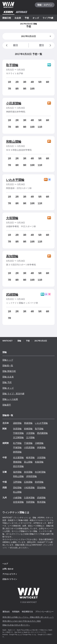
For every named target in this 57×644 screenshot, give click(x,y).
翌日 (46, 45)
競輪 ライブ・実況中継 (13, 394)
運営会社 (6, 612)
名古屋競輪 (18, 458)
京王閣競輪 (18, 437)
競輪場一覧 (8, 366)
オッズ (36, 18)
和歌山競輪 (14, 142)
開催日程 (7, 18)
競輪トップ (8, 360)
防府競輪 (39, 482)
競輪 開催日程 (9, 371)
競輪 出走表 (8, 377)
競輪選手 (7, 405)
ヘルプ (5, 564)
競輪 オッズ (8, 388)
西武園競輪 (42, 433)
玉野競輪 (17, 482)
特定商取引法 (27, 612)
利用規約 (16, 612)
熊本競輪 (41, 502)
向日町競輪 (40, 472)
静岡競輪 (17, 452)
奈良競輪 (28, 472)
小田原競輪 (14, 103)
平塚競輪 (17, 447)
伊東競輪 (41, 447)
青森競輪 (28, 423)
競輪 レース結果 (10, 399)
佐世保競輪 (18, 502)
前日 (11, 45)
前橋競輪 (28, 429)
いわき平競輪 (15, 180)
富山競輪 (28, 462)
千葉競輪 (28, 443)
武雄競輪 (12, 295)
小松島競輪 (29, 488)
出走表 (18, 18)
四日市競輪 (18, 466)
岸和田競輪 (31, 476)
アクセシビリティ (10, 574)
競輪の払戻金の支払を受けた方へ (16, 625)
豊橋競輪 (17, 462)
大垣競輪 (12, 218)
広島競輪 (28, 482)
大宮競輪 (30, 433)
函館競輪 (17, 423)
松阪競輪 (39, 462)
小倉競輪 (17, 498)
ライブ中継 (48, 18)
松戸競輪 (17, 443)
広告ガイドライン (10, 579)
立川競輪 (30, 437)
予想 (27, 18)
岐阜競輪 (30, 458)
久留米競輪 (29, 498)
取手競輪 (12, 65)
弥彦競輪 (17, 429)
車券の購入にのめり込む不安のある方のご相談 (22, 621)
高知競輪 (12, 256)
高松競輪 (17, 488)
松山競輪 (17, 492)
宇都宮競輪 (18, 433)
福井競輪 (17, 472)
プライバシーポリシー (44, 612)
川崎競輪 (39, 443)
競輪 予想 (7, 382)
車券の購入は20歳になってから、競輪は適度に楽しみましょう (28, 617)
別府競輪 (30, 502)
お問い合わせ (8, 569)
